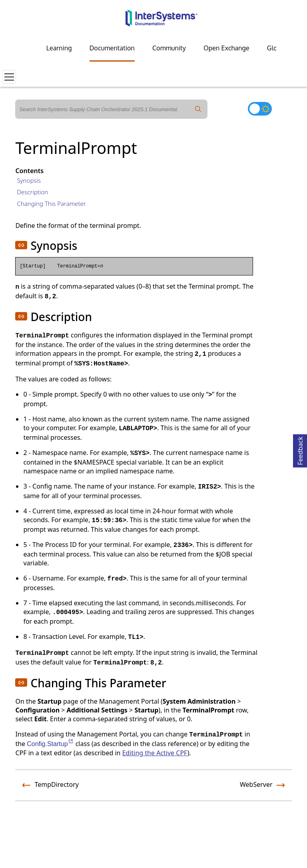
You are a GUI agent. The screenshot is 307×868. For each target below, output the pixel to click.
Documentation (112, 48)
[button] (21, 245)
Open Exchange (226, 48)
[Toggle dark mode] (260, 109)
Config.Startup (50, 744)
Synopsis (29, 180)
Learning (59, 48)
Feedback (300, 450)
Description (32, 192)
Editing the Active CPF (155, 753)
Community (169, 48)
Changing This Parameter (51, 204)
